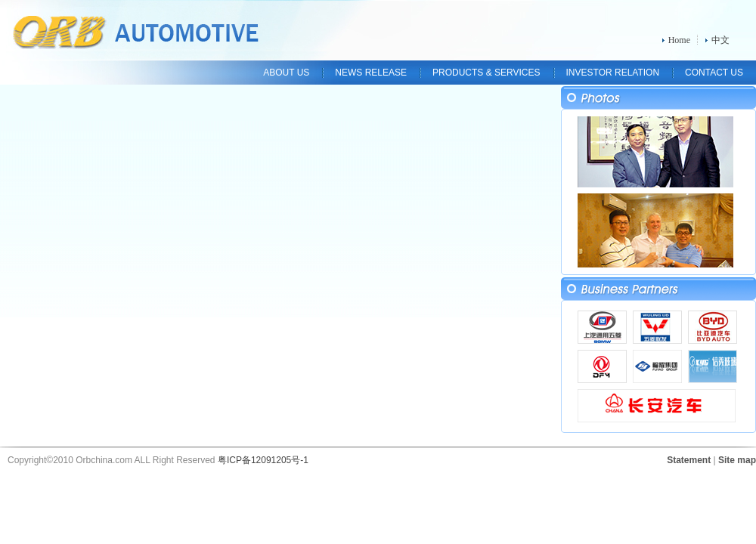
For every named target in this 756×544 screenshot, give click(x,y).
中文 (720, 40)
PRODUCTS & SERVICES (486, 73)
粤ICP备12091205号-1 (263, 460)
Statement (689, 460)
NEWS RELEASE (371, 73)
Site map (737, 460)
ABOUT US (286, 73)
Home (679, 40)
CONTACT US (714, 73)
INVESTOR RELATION (613, 73)
